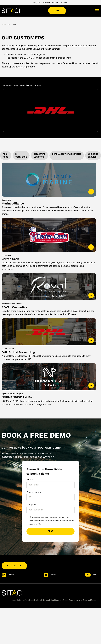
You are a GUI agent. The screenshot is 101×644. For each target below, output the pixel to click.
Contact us (14, 566)
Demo (57, 11)
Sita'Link (64, 2)
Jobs (32, 600)
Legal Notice (17, 600)
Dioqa (85, 600)
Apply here (37, 2)
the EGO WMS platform (23, 67)
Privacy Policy (49, 521)
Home (4, 24)
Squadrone (95, 600)
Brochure (47, 2)
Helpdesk (56, 2)
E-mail (50, 482)
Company (50, 507)
